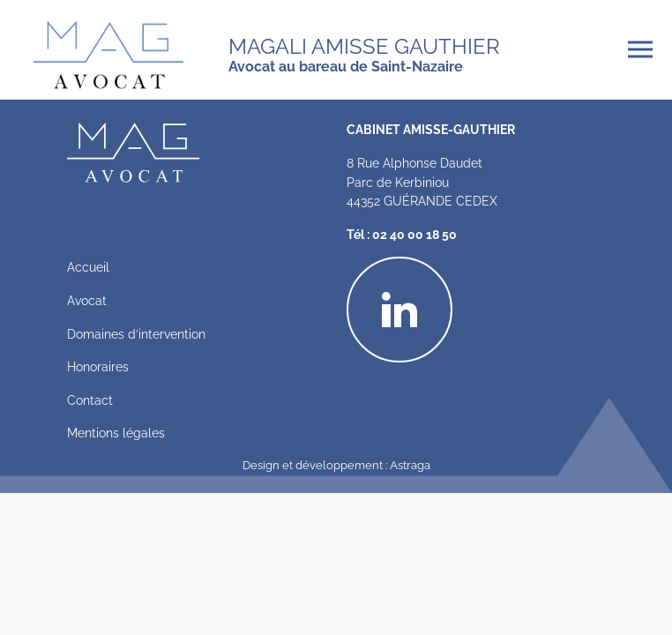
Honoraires (98, 366)
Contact (90, 399)
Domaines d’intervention (136, 333)
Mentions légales (116, 432)
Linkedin (452, 268)
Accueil (88, 266)
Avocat (87, 299)
